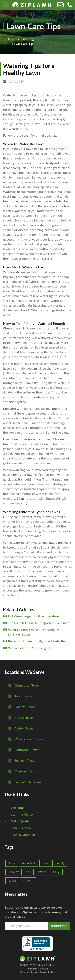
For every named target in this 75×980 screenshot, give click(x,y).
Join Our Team (21, 828)
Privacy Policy (47, 972)
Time (12, 863)
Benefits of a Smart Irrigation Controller (37, 641)
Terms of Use (27, 972)
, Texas (27, 685)
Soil (28, 872)
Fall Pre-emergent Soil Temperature (33, 616)
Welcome (18, 808)
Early (56, 872)
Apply (61, 863)
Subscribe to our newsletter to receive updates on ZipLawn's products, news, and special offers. (36, 912)
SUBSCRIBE (59, 926)
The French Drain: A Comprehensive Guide (39, 623)
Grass (46, 863)
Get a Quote (20, 821)
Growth (28, 881)
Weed (12, 881)
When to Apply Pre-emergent (29, 648)
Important (29, 863)
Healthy (14, 872)
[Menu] (6, 5)
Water (42, 872)
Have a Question (23, 835)
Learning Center (22, 814)
